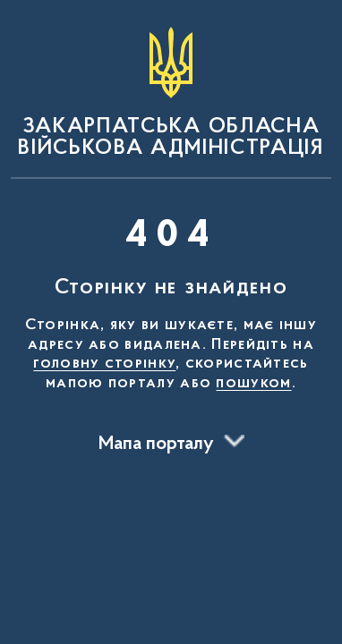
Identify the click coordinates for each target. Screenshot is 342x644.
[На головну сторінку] (171, 93)
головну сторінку (104, 364)
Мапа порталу (156, 445)
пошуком (253, 384)
